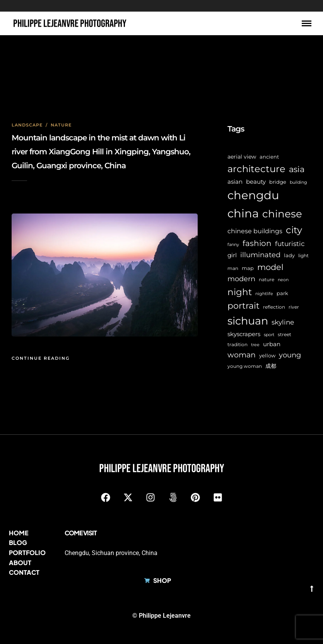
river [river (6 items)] (294, 307)
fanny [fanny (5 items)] (233, 245)
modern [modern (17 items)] (241, 279)
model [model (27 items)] (270, 267)
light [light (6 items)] (303, 256)
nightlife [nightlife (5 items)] (264, 294)
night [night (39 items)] (240, 292)
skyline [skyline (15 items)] (283, 322)
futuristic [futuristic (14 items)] (290, 244)
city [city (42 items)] (294, 230)
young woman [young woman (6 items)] (245, 366)
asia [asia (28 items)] (297, 169)
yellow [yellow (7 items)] (267, 356)
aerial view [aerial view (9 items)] (242, 157)
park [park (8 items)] (282, 293)
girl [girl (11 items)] (232, 255)
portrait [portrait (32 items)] (244, 306)
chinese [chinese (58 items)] (282, 214)
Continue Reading (41, 358)
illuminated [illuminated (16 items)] (260, 255)
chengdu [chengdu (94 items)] (253, 195)
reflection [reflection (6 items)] (274, 307)
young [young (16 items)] (290, 355)
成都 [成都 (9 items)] (271, 366)
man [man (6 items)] (233, 268)
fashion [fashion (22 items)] (257, 243)
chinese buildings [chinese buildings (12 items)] (255, 231)
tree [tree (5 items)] (255, 345)
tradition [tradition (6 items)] (238, 345)
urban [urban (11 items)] (272, 344)
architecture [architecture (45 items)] (256, 169)
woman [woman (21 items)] (242, 355)
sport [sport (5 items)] (269, 335)
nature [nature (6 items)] (267, 280)
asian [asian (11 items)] (235, 182)
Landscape (27, 125)
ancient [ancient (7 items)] (269, 157)
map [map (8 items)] (248, 268)
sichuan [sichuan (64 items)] (248, 321)
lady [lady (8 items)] (289, 255)
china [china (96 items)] (243, 213)
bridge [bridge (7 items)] (278, 182)
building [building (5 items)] (298, 182)
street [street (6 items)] (285, 335)
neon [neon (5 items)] (283, 280)
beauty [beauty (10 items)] (256, 182)
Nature (61, 125)
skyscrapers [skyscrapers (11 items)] (244, 334)
